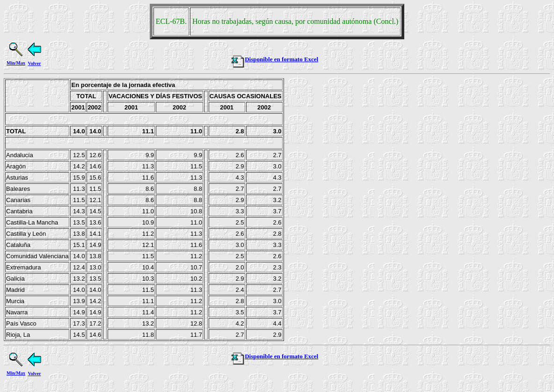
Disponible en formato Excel (274, 59)
